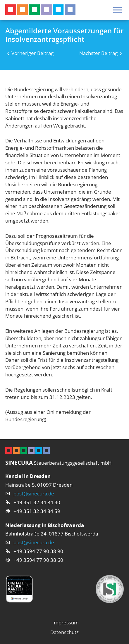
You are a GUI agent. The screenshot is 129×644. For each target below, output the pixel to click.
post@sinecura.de (34, 494)
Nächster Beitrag (98, 53)
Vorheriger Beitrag (32, 53)
